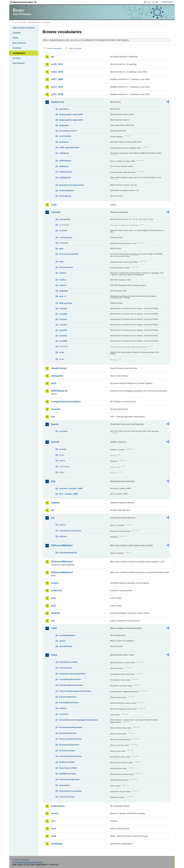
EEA (24, 2)
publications (58, 806)
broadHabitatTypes (67, 635)
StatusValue (64, 785)
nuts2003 (63, 309)
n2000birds (64, 153)
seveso (55, 813)
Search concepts (75, 48)
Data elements (19, 43)
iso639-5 (63, 285)
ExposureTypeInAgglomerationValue (75, 691)
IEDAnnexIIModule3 (62, 562)
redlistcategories (66, 190)
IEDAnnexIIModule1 (62, 545)
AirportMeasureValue (68, 662)
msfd (54, 628)
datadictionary (59, 368)
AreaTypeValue (66, 668)
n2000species (65, 178)
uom (54, 828)
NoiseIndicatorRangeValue (71, 727)
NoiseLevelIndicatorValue (70, 739)
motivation (64, 142)
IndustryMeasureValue (69, 703)
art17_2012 (57, 87)
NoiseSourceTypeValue (69, 745)
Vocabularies (19, 53)
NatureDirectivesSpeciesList (72, 185)
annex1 (62, 525)
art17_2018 (57, 94)
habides (55, 503)
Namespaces (19, 63)
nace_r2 (63, 296)
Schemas (17, 48)
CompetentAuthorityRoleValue (72, 674)
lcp (53, 621)
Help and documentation (24, 28)
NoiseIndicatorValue (68, 733)
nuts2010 (63, 319)
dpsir (61, 249)
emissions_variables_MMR (71, 488)
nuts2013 (63, 325)
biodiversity (58, 102)
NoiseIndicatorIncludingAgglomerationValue (78, 720)
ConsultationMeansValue (70, 679)
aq (53, 57)
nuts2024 (63, 341)
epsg (61, 261)
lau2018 (55, 613)
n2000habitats (65, 161)
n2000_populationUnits (69, 147)
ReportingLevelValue (68, 768)
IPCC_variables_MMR (68, 494)
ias (53, 510)
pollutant (63, 536)
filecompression (66, 267)
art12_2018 (57, 72)
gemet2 (55, 442)
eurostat (56, 409)
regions (62, 641)
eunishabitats (65, 136)
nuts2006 (63, 314)
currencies (64, 243)
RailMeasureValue (67, 762)
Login (149, 2)
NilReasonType (66, 303)
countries (63, 230)
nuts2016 (63, 330)
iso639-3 (63, 280)
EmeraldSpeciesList (68, 131)
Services (16, 58)
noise (54, 655)
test (53, 821)
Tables (16, 38)
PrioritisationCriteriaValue (70, 756)
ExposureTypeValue (68, 697)
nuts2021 (63, 336)
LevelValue (64, 714)
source (62, 461)
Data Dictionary (34, 22)
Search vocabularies (54, 48)
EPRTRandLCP (59, 391)
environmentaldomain (69, 254)
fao (53, 417)
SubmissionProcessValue (70, 791)
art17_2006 (57, 79)
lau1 (53, 598)
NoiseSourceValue (67, 751)
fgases (55, 424)
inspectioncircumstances (70, 531)
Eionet (24, 22)
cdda (54, 205)
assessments (65, 219)
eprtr (54, 383)
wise (54, 836)
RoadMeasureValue (67, 774)
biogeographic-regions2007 (71, 114)
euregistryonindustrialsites (66, 402)
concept (63, 449)
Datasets (17, 33)
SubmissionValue (67, 797)
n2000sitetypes (66, 172)
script (62, 352)
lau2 (53, 606)
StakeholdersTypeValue (69, 779)
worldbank (57, 844)
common (56, 212)
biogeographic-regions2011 (71, 120)
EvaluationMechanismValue (71, 685)
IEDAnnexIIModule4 (62, 572)
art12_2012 (57, 64)
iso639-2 (63, 273)
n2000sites (64, 166)
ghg (53, 481)
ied (53, 518)
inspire (55, 583)
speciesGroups (66, 646)
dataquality (64, 125)
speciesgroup (65, 196)
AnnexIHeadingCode (68, 553)
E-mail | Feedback (21, 860)
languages (64, 291)
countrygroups (66, 237)
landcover (57, 590)
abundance (64, 109)
